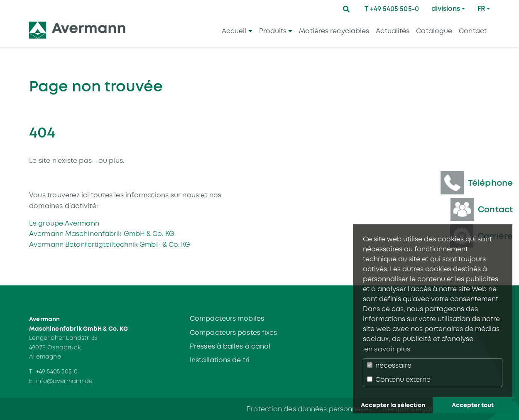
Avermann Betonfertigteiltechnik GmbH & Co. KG (110, 244)
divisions (446, 9)
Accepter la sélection (393, 405)
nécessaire (389, 365)
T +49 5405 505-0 (392, 9)
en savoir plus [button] (387, 349)
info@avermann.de (65, 381)
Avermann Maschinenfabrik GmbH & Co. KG (102, 234)
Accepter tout (473, 405)
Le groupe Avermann (64, 223)
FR (481, 9)
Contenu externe (399, 379)
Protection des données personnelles (309, 409)
